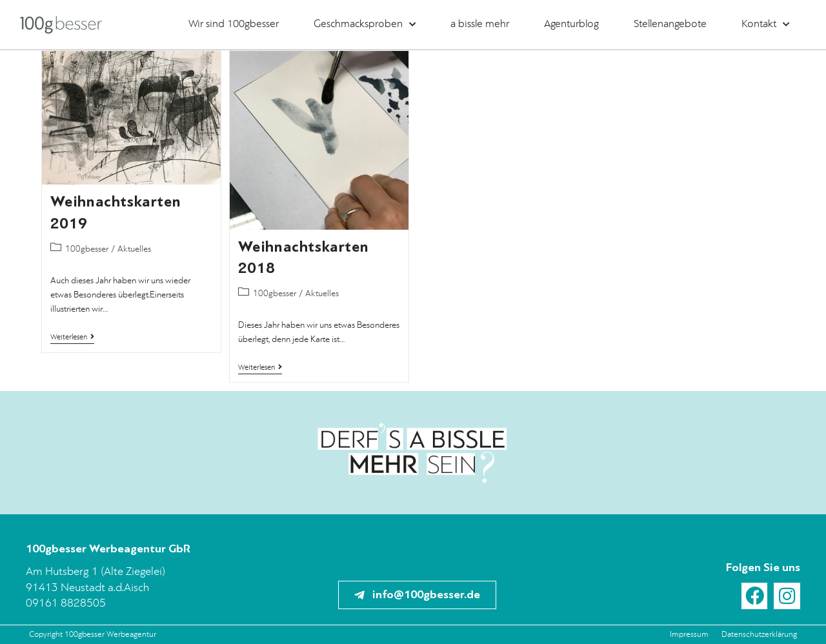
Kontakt (765, 25)
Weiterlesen (72, 337)
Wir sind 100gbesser (234, 24)
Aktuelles (134, 249)
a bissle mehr (480, 24)
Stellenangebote (670, 24)
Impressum (689, 635)
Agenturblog (571, 24)
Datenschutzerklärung (759, 635)
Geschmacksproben (365, 25)
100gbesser (87, 249)
